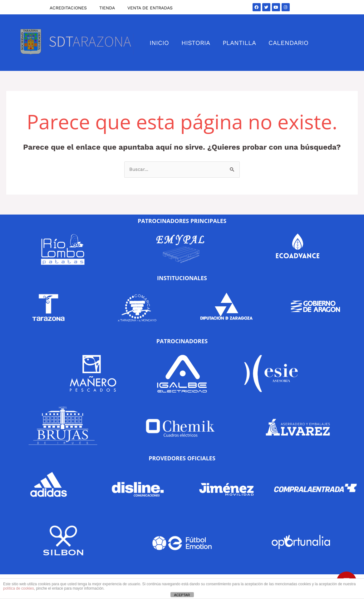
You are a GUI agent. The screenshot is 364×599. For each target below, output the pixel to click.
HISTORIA (196, 43)
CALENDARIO (288, 43)
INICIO (159, 43)
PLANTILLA (239, 43)
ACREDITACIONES (68, 8)
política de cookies (19, 588)
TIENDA (107, 8)
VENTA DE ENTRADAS (150, 8)
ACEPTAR (182, 595)
